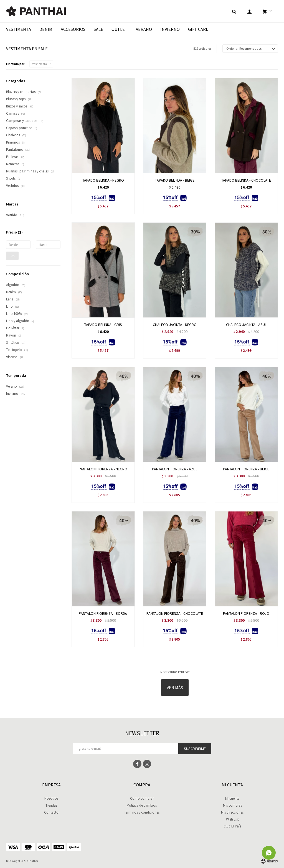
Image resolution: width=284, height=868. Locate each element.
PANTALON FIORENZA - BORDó (103, 613)
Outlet (120, 29)
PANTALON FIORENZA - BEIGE (246, 469)
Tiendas (51, 805)
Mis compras (232, 805)
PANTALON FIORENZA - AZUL (175, 469)
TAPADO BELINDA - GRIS (103, 325)
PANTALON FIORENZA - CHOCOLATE (175, 613)
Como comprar (142, 798)
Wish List (232, 819)
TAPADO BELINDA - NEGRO (103, 180)
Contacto (51, 812)
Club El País (232, 826)
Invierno (170, 29)
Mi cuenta (232, 798)
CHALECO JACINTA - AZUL (246, 325)
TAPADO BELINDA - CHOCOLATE (246, 180)
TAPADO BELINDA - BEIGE (175, 180)
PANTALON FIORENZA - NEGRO (103, 469)
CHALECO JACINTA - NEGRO (175, 325)
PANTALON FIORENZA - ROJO (246, 613)
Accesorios (73, 29)
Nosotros (51, 798)
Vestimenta (19, 29)
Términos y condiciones (142, 812)
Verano (144, 29)
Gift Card (198, 29)
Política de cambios (142, 805)
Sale (98, 29)
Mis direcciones (232, 812)
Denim (46, 29)
